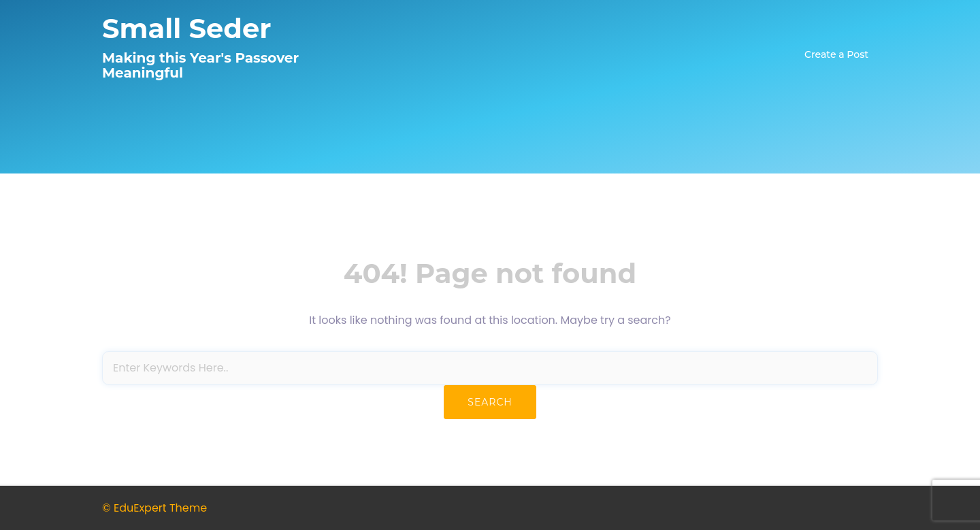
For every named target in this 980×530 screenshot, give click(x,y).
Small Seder (186, 28)
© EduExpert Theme (154, 508)
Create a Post (836, 54)
